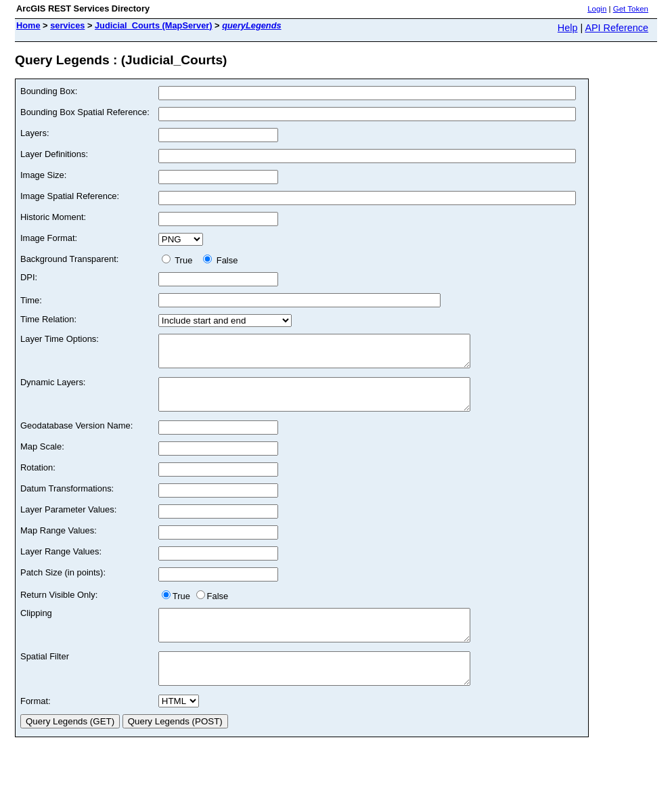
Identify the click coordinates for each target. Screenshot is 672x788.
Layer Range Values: (61, 564)
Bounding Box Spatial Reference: (85, 112)
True (180, 260)
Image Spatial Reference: (70, 196)
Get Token (631, 9)
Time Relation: (48, 319)
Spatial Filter (45, 675)
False (220, 260)
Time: (31, 300)
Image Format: (49, 238)
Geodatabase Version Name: (76, 438)
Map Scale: (42, 459)
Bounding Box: (49, 91)
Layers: (35, 133)
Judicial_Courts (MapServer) (154, 25)
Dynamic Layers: (53, 388)
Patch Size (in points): (63, 585)
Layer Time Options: (60, 339)
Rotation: (38, 480)
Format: (36, 725)
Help (568, 28)
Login (597, 9)
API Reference (617, 28)
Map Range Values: (59, 543)
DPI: (29, 277)
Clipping (36, 625)
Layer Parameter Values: (68, 522)
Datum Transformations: (67, 501)
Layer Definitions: (54, 154)
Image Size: (43, 175)
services (67, 25)
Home (28, 25)
